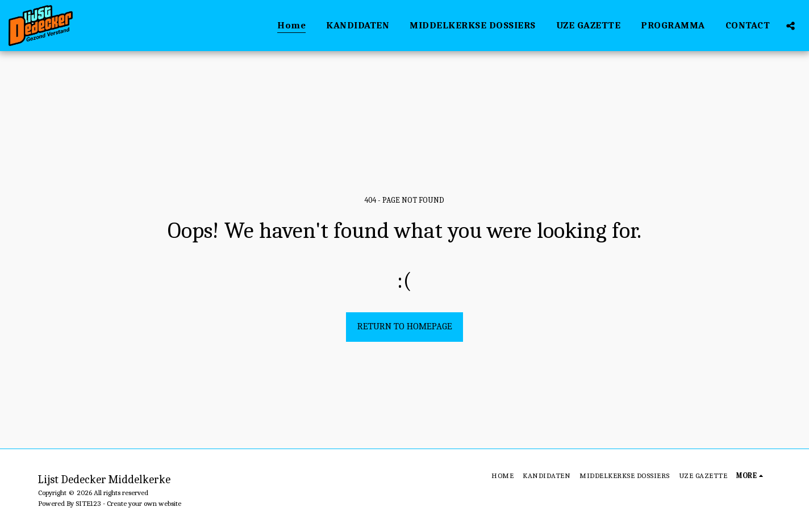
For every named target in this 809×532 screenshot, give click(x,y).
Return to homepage (405, 326)
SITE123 (88, 503)
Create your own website (144, 503)
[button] (791, 26)
